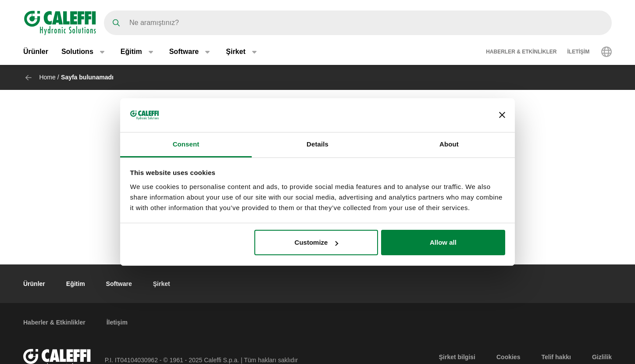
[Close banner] (502, 115)
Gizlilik (602, 357)
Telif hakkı (556, 357)
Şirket (162, 284)
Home (47, 77)
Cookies (508, 357)
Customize (317, 242)
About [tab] (449, 144)
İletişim (579, 52)
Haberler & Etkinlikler (521, 52)
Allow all (443, 242)
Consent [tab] (186, 144)
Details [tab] (317, 144)
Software (119, 284)
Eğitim (76, 284)
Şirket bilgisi (457, 357)
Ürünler (36, 52)
